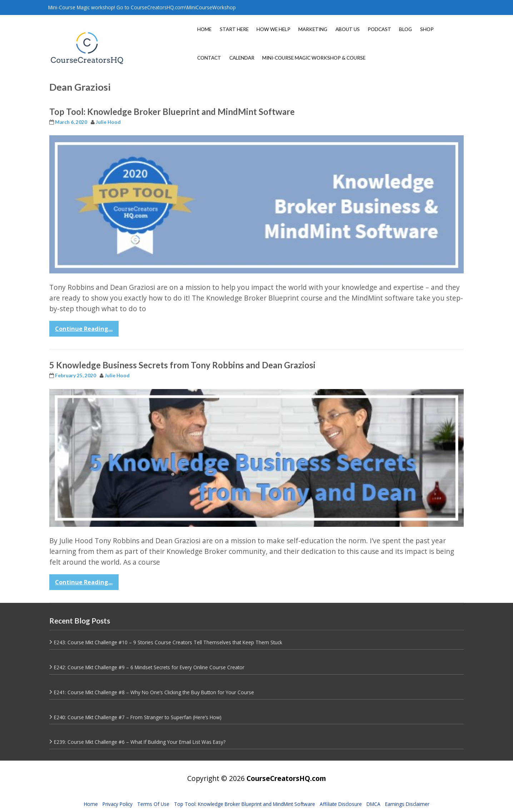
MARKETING (313, 29)
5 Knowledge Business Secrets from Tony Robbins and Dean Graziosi (182, 365)
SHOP (427, 29)
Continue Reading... (84, 329)
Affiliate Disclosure (341, 804)
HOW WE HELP (273, 29)
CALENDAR (242, 58)
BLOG (405, 29)
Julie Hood (108, 122)
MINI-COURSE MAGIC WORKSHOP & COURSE (314, 58)
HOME (204, 29)
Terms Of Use (153, 804)
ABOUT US (348, 29)
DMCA (373, 804)
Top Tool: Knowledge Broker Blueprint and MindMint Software (172, 112)
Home (91, 804)
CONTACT (209, 58)
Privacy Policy (118, 804)
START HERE (234, 29)
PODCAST (379, 29)
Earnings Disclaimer (407, 804)
